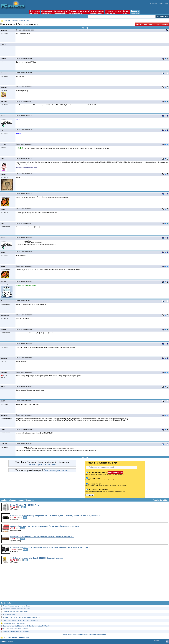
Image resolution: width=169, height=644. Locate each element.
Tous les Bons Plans (161, 500)
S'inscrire (154, 3)
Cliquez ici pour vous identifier (42, 465)
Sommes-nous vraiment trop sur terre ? (16, 632)
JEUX (126, 12)
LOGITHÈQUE (60, 12)
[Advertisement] (85, 585)
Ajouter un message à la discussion (152, 24)
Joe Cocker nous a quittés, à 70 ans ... (16, 629)
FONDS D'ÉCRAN (113, 12)
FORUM (135, 12)
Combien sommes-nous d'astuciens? (16, 612)
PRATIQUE (47, 12)
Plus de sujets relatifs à (85, 635)
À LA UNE (34, 12)
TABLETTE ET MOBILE (79, 12)
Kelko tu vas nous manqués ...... (14, 623)
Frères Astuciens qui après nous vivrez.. (17, 606)
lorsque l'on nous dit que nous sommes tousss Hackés (22, 617)
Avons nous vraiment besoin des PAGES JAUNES (20, 620)
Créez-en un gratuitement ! (56, 470)
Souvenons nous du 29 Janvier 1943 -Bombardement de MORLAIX (26, 626)
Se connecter (164, 3)
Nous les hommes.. (10, 615)
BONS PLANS (97, 12)
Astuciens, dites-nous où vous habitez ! (16, 609)
